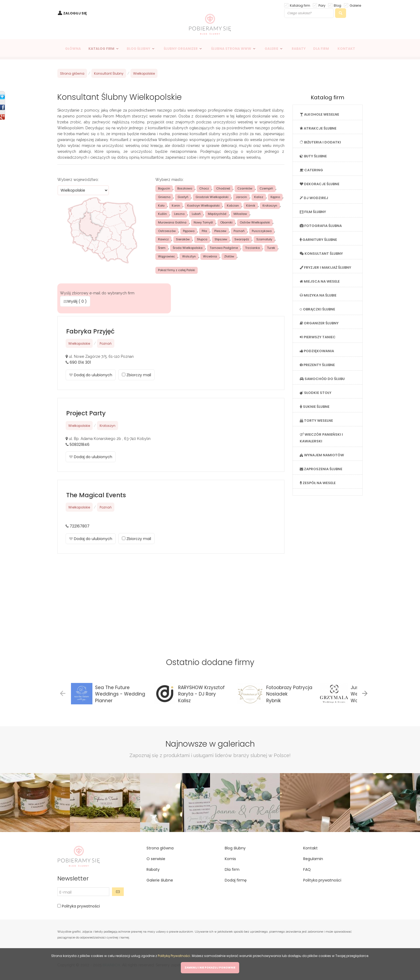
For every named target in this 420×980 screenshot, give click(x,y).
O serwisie (156, 859)
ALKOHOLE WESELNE (319, 114)
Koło (161, 206)
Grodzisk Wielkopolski (212, 197)
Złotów (229, 256)
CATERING (311, 170)
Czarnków (245, 188)
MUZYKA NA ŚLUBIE (318, 295)
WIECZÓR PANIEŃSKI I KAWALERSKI (321, 438)
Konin (176, 206)
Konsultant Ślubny (109, 73)
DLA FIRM (321, 49)
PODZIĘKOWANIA (317, 351)
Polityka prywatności (80, 906)
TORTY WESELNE (316, 421)
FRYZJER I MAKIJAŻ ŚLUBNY (325, 267)
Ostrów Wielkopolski (255, 222)
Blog (337, 5)
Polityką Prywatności (174, 956)
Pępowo (189, 231)
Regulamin (313, 859)
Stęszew (221, 239)
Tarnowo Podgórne (224, 248)
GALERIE (271, 49)
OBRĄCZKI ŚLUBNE (317, 309)
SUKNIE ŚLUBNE (315, 407)
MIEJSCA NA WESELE (320, 281)
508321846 (80, 445)
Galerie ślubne (160, 880)
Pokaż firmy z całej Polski (177, 270)
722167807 (80, 526)
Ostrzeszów (167, 231)
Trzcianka (252, 248)
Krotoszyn (270, 206)
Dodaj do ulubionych (91, 375)
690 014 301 (80, 362)
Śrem (162, 248)
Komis (230, 859)
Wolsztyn (189, 256)
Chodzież (223, 188)
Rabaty (153, 869)
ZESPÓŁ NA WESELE (318, 483)
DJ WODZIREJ (314, 198)
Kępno (275, 197)
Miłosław (240, 214)
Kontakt (310, 848)
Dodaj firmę (236, 880)
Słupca (202, 239)
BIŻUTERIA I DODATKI (320, 142)
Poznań (239, 231)
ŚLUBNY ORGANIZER (181, 49)
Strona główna (72, 73)
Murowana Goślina (172, 222)
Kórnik (251, 206)
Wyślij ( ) (75, 301)
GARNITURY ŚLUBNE (318, 240)
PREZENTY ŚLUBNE (317, 365)
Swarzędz (242, 239)
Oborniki (226, 222)
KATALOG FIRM (101, 49)
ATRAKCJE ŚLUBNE (318, 128)
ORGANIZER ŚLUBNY (319, 323)
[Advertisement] (171, 599)
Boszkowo (185, 188)
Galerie (355, 5)
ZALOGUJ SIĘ (75, 13)
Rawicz (163, 239)
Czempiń (266, 188)
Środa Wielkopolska (188, 248)
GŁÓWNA (73, 49)
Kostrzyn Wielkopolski (203, 206)
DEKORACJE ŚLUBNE (320, 184)
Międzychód (217, 214)
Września (210, 256)
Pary (322, 5)
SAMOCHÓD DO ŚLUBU (322, 379)
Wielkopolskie (144, 73)
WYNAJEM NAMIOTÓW (322, 455)
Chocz (204, 188)
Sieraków (183, 239)
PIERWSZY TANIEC (318, 337)
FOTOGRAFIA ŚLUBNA (321, 226)
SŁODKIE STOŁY (316, 393)
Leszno (179, 214)
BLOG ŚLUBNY (138, 49)
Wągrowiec (166, 256)
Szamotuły (264, 239)
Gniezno (164, 197)
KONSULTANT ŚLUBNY (321, 254)
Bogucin (164, 188)
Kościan (233, 206)
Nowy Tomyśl (203, 222)
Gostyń (183, 197)
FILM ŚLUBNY (313, 212)
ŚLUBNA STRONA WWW (231, 49)
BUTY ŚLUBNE (313, 156)
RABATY (299, 49)
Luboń (196, 214)
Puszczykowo (262, 231)
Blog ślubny (235, 848)
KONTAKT (346, 49)
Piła (204, 231)
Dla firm (232, 869)
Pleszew (220, 231)
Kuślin (162, 214)
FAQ (307, 869)
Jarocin (241, 197)
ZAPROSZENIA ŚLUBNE (321, 469)
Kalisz (259, 197)
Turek (271, 248)
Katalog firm (300, 5)
